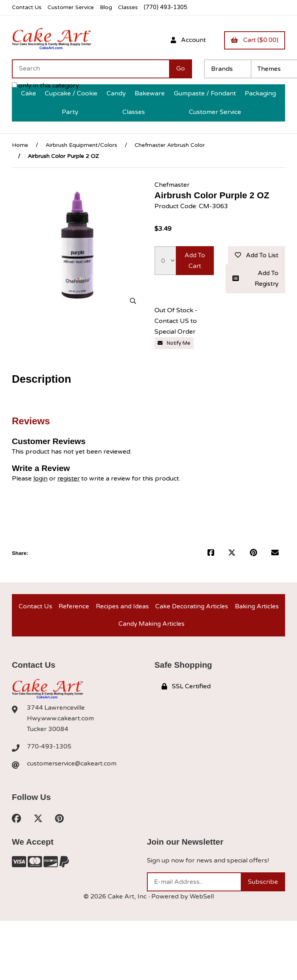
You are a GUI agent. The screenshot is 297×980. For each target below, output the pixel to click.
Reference (73, 608)
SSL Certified (186, 690)
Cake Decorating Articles (191, 608)
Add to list (256, 255)
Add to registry (255, 279)
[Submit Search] (181, 69)
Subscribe (263, 886)
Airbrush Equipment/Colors (81, 145)
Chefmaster (172, 185)
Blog (109, 7)
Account (187, 40)
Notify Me (174, 344)
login (41, 479)
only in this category (46, 85)
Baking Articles (257, 608)
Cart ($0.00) (254, 40)
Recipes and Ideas (121, 608)
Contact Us (27, 7)
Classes (131, 7)
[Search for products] (90, 69)
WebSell (202, 901)
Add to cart (195, 261)
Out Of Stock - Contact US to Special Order (176, 322)
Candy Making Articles (151, 627)
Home (20, 145)
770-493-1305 (49, 750)
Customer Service (72, 7)
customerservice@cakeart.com (72, 767)
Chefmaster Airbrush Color (170, 145)
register (69, 479)
